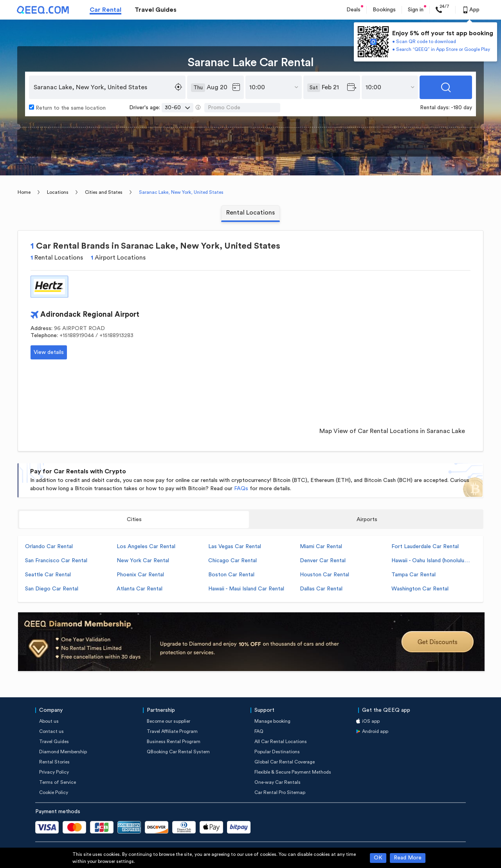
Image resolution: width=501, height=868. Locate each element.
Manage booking (272, 721)
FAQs (241, 489)
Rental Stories (54, 762)
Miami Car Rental (321, 547)
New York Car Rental (143, 561)
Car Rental (105, 10)
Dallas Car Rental (321, 589)
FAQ (259, 731)
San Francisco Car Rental (56, 561)
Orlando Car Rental (49, 547)
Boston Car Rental (231, 575)
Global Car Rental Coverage (285, 762)
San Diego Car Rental (52, 589)
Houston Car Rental (324, 575)
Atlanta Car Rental (140, 589)
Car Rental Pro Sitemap (280, 792)
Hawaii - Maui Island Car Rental (246, 589)
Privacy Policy (54, 772)
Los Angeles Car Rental (146, 547)
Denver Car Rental (323, 561)
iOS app (371, 721)
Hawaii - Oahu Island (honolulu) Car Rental (431, 561)
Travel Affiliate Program (172, 731)
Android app (375, 731)
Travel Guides (156, 10)
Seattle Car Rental (48, 575)
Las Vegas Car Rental (235, 547)
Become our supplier (169, 721)
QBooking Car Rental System (178, 752)
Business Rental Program (174, 742)
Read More (408, 858)
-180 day (461, 108)
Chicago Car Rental (232, 561)
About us (49, 721)
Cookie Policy (54, 792)
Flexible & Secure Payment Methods (293, 772)
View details (49, 352)
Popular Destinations (277, 752)
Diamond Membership (63, 752)
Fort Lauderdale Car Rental (425, 547)
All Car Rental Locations (281, 742)
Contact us (51, 731)
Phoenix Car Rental (140, 575)
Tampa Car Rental (414, 575)
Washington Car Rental (420, 589)
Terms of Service (58, 782)
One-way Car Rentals (278, 782)
